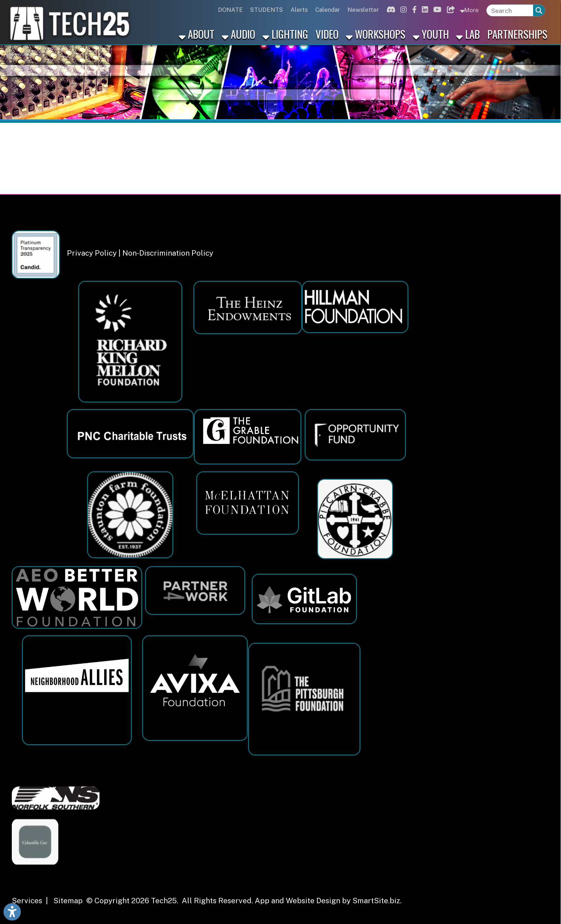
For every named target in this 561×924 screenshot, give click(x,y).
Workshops (376, 34)
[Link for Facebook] (413, 10)
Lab (468, 34)
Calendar (328, 10)
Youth (431, 34)
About (197, 34)
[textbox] (510, 11)
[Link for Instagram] (403, 10)
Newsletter (363, 10)
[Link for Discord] (390, 10)
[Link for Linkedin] (424, 10)
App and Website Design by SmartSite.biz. (328, 901)
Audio (238, 34)
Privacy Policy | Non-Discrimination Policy (140, 253)
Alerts (299, 10)
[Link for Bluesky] (450, 10)
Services (27, 901)
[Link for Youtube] (436, 10)
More (469, 10)
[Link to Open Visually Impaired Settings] (12, 912)
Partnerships (517, 34)
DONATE (230, 10)
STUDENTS (267, 10)
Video (327, 34)
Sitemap (68, 901)
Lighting (285, 34)
